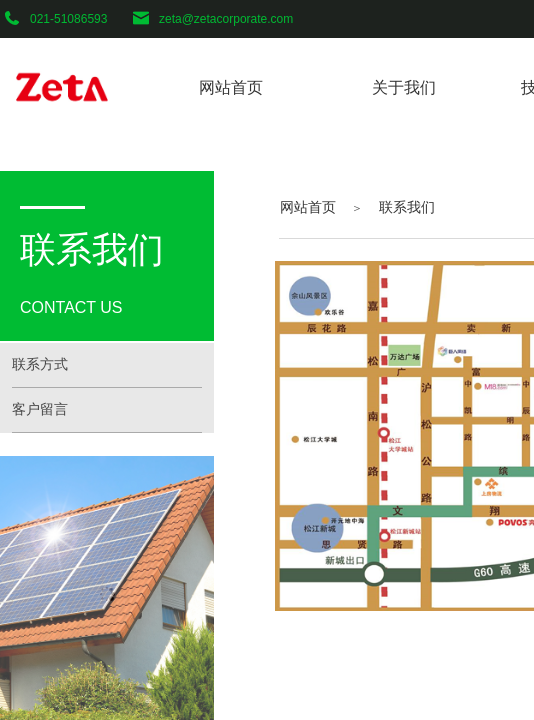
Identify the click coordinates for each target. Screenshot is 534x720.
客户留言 (40, 409)
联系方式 (40, 364)
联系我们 (407, 207)
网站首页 (308, 207)
